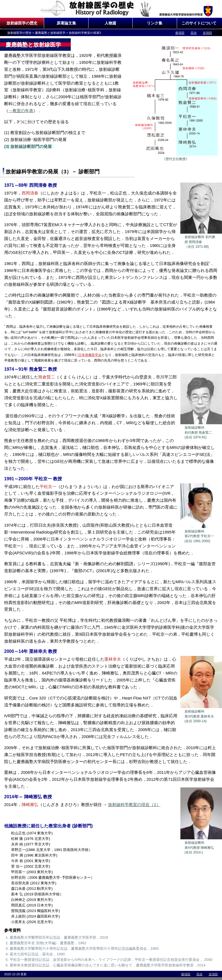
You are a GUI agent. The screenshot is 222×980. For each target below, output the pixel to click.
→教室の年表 (21, 111)
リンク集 (155, 23)
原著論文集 (66, 23)
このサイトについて (199, 23)
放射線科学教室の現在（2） (134, 805)
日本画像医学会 (90, 355)
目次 (194, 33)
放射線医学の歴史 (22, 23)
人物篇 (110, 23)
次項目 (207, 33)
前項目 (180, 33)
